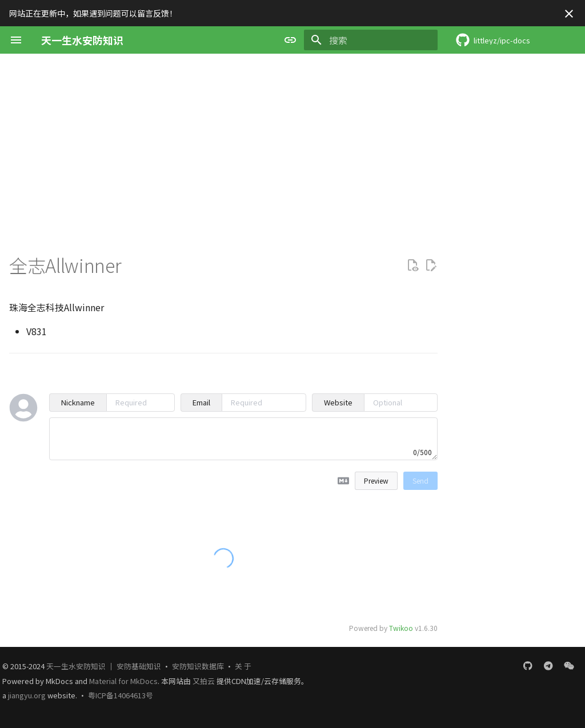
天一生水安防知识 (76, 666)
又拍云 (205, 681)
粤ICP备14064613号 (121, 695)
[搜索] (371, 40)
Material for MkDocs (123, 681)
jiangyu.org (27, 695)
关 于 (243, 666)
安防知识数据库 (198, 666)
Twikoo (401, 628)
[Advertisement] (292, 139)
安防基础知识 (139, 666)
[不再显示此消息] (569, 14)
